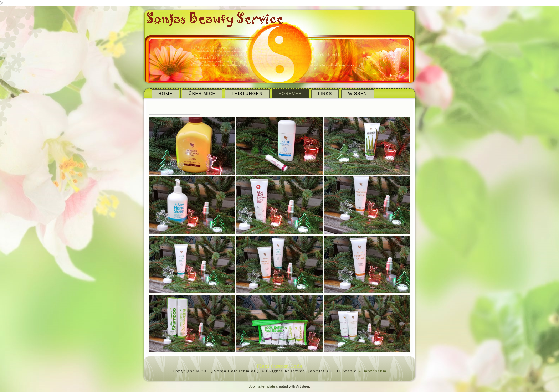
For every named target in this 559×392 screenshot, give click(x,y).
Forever (290, 94)
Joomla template (262, 386)
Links (325, 94)
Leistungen (247, 94)
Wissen (357, 94)
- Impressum (372, 371)
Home (165, 94)
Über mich (202, 94)
